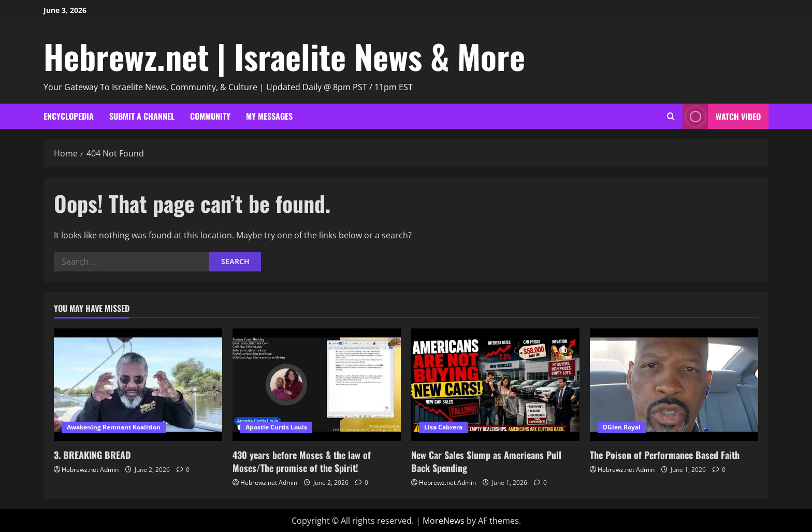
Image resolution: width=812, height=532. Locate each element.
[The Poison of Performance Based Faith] (674, 385)
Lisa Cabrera (443, 427)
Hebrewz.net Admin (90, 470)
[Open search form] (671, 116)
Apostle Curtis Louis (276, 427)
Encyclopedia (69, 116)
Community (210, 116)
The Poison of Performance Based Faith (665, 455)
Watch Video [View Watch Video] (722, 116)
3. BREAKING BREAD (92, 455)
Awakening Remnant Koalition (114, 427)
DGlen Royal (622, 427)
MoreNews (444, 521)
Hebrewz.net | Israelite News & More (284, 56)
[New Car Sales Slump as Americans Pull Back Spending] (495, 385)
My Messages (269, 116)
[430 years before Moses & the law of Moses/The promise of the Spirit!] (317, 385)
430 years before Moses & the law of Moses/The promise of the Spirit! (302, 461)
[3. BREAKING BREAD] (138, 385)
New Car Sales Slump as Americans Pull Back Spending (486, 461)
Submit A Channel (142, 116)
